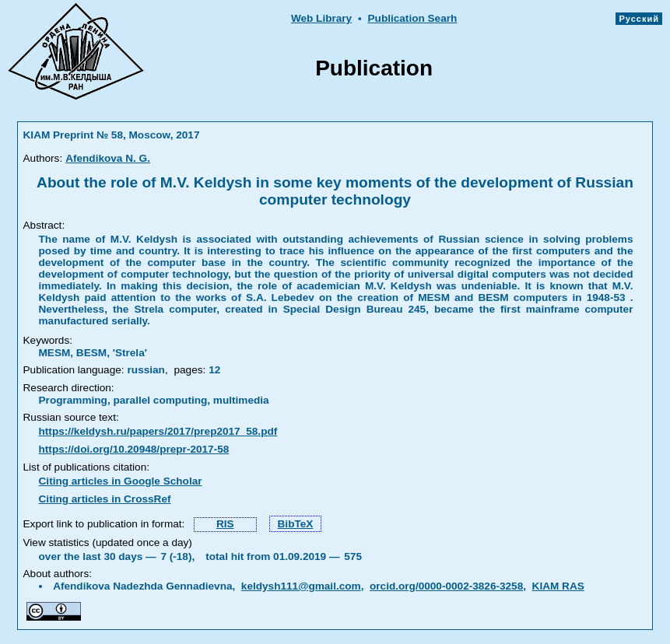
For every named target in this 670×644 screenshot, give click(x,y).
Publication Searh (413, 18)
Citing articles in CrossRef (105, 499)
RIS (225, 524)
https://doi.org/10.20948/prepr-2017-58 (134, 449)
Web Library (321, 18)
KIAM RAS (558, 586)
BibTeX (296, 524)
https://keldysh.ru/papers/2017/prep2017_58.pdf (158, 431)
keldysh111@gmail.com (301, 586)
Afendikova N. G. (108, 158)
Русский (639, 19)
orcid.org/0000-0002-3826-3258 (446, 586)
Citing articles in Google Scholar (121, 481)
